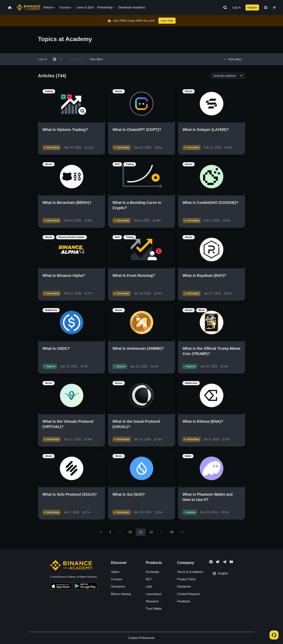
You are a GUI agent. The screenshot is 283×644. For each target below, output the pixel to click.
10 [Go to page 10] (130, 532)
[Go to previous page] (101, 532)
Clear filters (96, 59)
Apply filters (77, 59)
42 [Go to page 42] (172, 532)
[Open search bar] (224, 8)
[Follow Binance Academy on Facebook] (211, 562)
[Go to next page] (182, 532)
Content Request (188, 594)
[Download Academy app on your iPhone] (61, 587)
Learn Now (167, 21)
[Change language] (266, 8)
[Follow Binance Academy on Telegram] (224, 562)
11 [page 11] (141, 532)
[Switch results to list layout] (61, 59)
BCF (149, 579)
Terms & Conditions (190, 572)
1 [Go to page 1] (110, 532)
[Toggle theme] (274, 8)
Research (152, 601)
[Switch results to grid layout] (55, 59)
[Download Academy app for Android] (85, 587)
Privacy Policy (186, 579)
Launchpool (154, 594)
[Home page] (28, 8)
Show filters (232, 59)
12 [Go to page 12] (151, 532)
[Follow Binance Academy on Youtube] (231, 562)
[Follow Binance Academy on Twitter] (218, 562)
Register (252, 8)
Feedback (184, 601)
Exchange (152, 572)
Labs (149, 587)
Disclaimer (184, 587)
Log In (236, 7)
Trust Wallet (154, 609)
